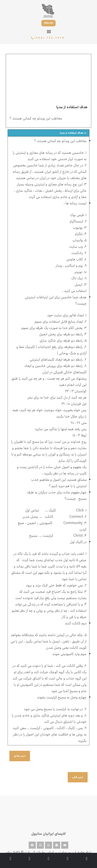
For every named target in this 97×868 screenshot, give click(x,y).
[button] (49, 32)
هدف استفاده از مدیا (72, 133)
